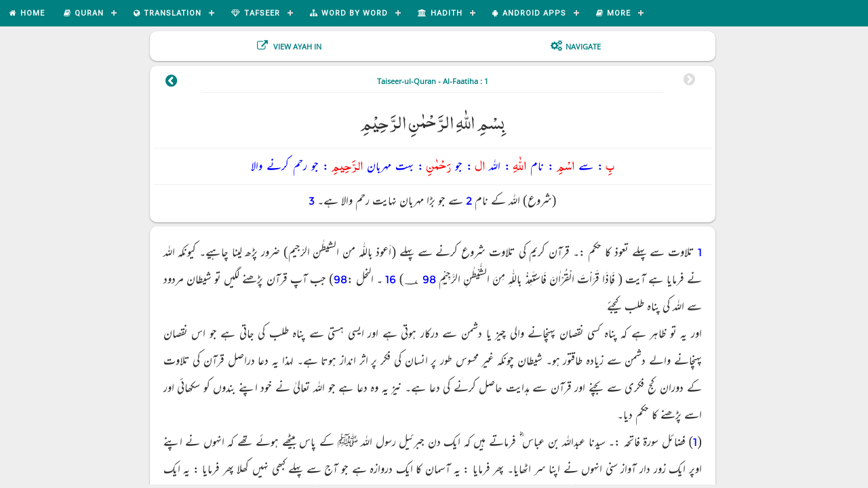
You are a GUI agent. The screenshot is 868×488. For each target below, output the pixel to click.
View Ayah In (296, 46)
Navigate (583, 46)
